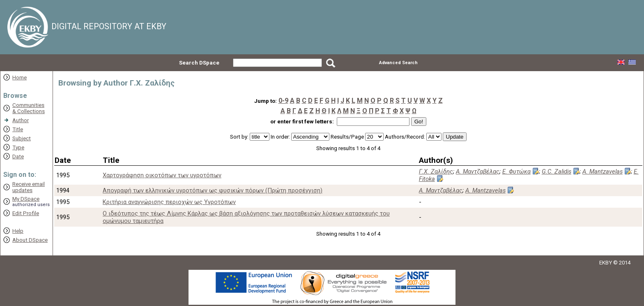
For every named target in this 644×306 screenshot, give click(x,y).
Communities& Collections (29, 108)
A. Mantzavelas (603, 172)
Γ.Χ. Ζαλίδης (436, 172)
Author (21, 120)
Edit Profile (26, 213)
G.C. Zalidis (557, 172)
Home (20, 78)
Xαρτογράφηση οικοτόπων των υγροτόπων (162, 175)
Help (18, 231)
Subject (22, 138)
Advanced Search (398, 63)
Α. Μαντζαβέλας (478, 172)
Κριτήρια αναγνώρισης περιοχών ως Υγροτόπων (169, 202)
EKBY (606, 263)
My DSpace (26, 199)
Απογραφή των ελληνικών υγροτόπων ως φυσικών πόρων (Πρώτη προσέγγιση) (213, 190)
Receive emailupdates (29, 187)
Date (18, 156)
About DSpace (30, 240)
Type (18, 147)
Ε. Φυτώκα (516, 172)
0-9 (283, 101)
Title (18, 129)
